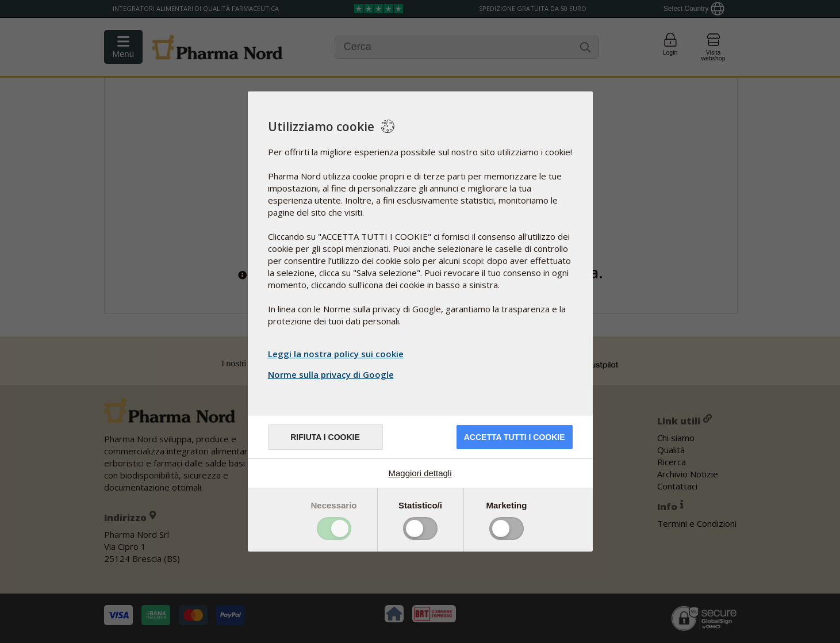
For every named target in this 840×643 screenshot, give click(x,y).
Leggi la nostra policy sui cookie (336, 354)
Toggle (334, 529)
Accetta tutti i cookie (515, 437)
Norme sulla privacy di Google (332, 374)
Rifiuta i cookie (325, 437)
